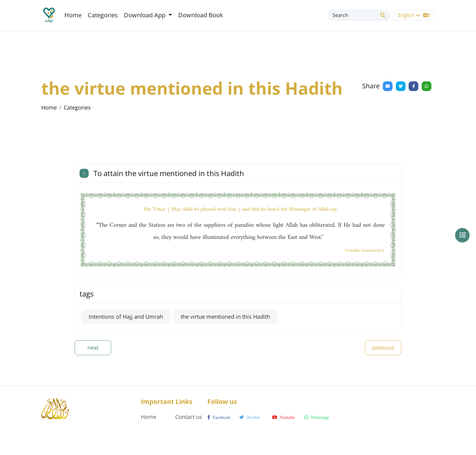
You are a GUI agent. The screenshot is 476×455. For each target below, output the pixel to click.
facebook (219, 417)
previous (383, 348)
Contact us (189, 417)
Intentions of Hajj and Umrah (126, 317)
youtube (283, 417)
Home (73, 15)
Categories (103, 15)
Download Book (201, 15)
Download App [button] (145, 15)
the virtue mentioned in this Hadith (225, 317)
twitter (250, 417)
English (414, 15)
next (93, 348)
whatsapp (317, 417)
